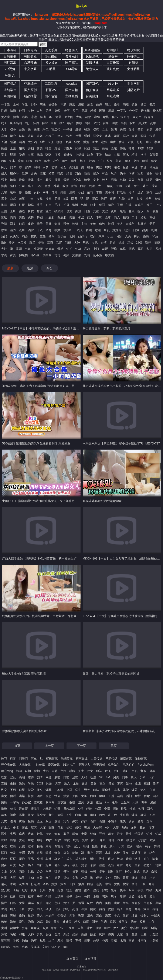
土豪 (13, 148)
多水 (108, 136)
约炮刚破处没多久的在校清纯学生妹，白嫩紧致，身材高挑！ (42, 616)
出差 (28, 249)
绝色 (90, 167)
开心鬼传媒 (9, 765)
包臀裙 (142, 224)
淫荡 (86, 142)
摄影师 (59, 211)
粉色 (45, 129)
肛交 (57, 777)
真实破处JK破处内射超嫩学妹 (102, 501)
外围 (22, 111)
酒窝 (31, 230)
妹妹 (22, 136)
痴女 (4, 167)
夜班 (114, 211)
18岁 (150, 148)
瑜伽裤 (113, 56)
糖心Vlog (7, 771)
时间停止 (113, 50)
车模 (123, 249)
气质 (152, 136)
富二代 (56, 129)
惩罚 (102, 205)
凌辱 (13, 192)
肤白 (108, 155)
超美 (40, 148)
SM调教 (72, 69)
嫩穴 (13, 136)
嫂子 (149, 205)
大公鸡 (32, 142)
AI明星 (51, 69)
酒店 (143, 104)
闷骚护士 (133, 56)
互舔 (126, 167)
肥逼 (74, 186)
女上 (96, 180)
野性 (57, 148)
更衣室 (6, 117)
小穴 (56, 161)
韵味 (13, 167)
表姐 (40, 136)
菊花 (90, 192)
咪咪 (48, 155)
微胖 (48, 186)
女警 (4, 192)
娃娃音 (117, 230)
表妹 (31, 136)
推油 (43, 117)
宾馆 (4, 136)
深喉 (50, 243)
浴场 (132, 192)
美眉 (118, 161)
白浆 (83, 186)
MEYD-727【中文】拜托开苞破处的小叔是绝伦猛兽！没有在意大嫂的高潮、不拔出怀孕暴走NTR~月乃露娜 (73, 328)
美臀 (48, 224)
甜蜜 (40, 211)
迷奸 (126, 771)
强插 (146, 236)
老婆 (22, 199)
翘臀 (78, 136)
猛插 (132, 129)
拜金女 (98, 136)
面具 (68, 142)
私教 (87, 249)
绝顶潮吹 (133, 50)
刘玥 (87, 255)
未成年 (130, 224)
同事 (125, 777)
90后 (58, 111)
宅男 (104, 142)
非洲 (143, 167)
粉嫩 (93, 111)
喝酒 (22, 142)
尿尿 (101, 236)
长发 (109, 161)
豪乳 (107, 230)
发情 (158, 129)
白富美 (154, 155)
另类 (116, 777)
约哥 (4, 123)
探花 (4, 758)
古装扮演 (113, 63)
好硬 (22, 205)
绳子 (40, 224)
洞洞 (37, 167)
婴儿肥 (85, 199)
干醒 (120, 205)
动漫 (93, 777)
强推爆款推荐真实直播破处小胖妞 (24, 731)
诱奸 (148, 243)
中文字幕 (30, 69)
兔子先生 (114, 765)
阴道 (57, 199)
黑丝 (48, 111)
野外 (34, 104)
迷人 (105, 180)
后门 (76, 111)
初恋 (96, 129)
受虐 (22, 155)
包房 (149, 249)
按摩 (48, 199)
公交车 (77, 180)
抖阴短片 (133, 90)
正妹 (158, 192)
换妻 (4, 186)
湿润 (13, 205)
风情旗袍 (92, 56)
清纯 (72, 192)
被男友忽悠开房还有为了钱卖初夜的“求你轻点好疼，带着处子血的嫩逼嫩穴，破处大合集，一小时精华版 (71, 386)
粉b (3, 161)
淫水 (126, 155)
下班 (99, 217)
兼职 (140, 249)
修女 (154, 161)
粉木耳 (157, 111)
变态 (152, 104)
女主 (137, 186)
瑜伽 (87, 173)
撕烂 (78, 211)
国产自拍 (72, 90)
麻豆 (34, 758)
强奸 (117, 771)
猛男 (149, 180)
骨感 (60, 249)
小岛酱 (35, 255)
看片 (48, 180)
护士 (81, 771)
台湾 (104, 243)
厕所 (111, 111)
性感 (79, 123)
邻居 (81, 217)
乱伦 (129, 783)
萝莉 (120, 783)
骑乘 (87, 180)
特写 (45, 123)
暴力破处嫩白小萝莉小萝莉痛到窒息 (106, 328)
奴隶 (93, 205)
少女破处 (51, 56)
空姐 (63, 771)
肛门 (101, 161)
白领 (105, 148)
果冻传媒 (67, 758)
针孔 (131, 142)
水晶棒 (22, 243)
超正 (117, 136)
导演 (4, 224)
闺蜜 (115, 123)
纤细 (63, 192)
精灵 (110, 186)
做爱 (31, 790)
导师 (54, 192)
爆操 (78, 129)
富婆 (13, 255)
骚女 (77, 142)
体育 (48, 230)
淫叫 (87, 136)
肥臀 (85, 111)
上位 (158, 205)
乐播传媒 (141, 758)
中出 (31, 199)
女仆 (37, 192)
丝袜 (99, 771)
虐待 (31, 777)
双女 (132, 123)
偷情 (156, 783)
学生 (25, 104)
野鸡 (92, 161)
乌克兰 (154, 167)
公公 (132, 180)
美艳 (22, 217)
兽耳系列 (72, 56)
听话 (95, 199)
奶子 (123, 173)
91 (41, 758)
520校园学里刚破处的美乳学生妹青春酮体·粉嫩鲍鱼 (36, 443)
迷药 (25, 117)
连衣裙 (145, 111)
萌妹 (43, 104)
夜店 (113, 199)
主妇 (84, 224)
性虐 (4, 111)
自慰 (22, 790)
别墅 (140, 180)
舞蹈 (40, 217)
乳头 (149, 173)
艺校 (54, 167)
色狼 (132, 211)
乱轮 (123, 180)
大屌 (135, 136)
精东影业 (82, 758)
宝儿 (12, 161)
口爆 (136, 230)
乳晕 (122, 199)
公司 (22, 186)
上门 (96, 249)
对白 (78, 173)
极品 (70, 123)
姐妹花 (83, 236)
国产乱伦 (92, 84)
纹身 (90, 155)
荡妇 (13, 186)
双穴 (97, 123)
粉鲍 (89, 230)
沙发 (69, 136)
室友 (4, 155)
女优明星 (133, 69)
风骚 (127, 161)
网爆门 (23, 758)
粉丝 (149, 199)
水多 (45, 167)
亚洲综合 (30, 84)
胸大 (47, 161)
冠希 (140, 173)
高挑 (124, 123)
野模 (114, 249)
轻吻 (36, 123)
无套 (58, 783)
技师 (111, 224)
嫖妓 (140, 192)
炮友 (90, 104)
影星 (32, 243)
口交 (66, 777)
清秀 (13, 230)
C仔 (27, 123)
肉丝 (99, 167)
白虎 (99, 104)
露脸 (72, 104)
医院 (143, 136)
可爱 (105, 173)
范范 (57, 255)
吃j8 (93, 236)
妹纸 (40, 155)
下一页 (81, 746)
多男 (131, 199)
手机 (57, 205)
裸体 (154, 186)
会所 (67, 111)
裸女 (137, 236)
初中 (13, 129)
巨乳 (135, 771)
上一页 (49, 746)
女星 (96, 211)
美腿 (94, 783)
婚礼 (143, 217)
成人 (4, 173)
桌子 (31, 186)
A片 (42, 142)
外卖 (152, 771)
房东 (122, 142)
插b (62, 123)
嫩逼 (85, 783)
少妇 (143, 777)
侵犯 (28, 192)
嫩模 (106, 117)
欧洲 (135, 167)
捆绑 (16, 117)
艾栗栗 (77, 255)
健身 (96, 173)
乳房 (154, 230)
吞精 (158, 249)
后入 (67, 783)
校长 (34, 236)
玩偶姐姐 (129, 765)
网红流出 (10, 63)
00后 (155, 236)
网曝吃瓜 (113, 90)
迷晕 (58, 117)
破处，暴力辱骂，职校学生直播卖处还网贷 (111, 673)
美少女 (143, 123)
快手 (40, 205)
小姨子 (50, 136)
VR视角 (10, 69)
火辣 (136, 161)
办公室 (133, 111)
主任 (43, 236)
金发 (138, 783)
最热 (30, 268)
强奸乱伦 (113, 69)
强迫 (22, 211)
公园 (4, 211)
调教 (88, 117)
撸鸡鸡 (82, 6)
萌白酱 (47, 255)
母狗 (158, 180)
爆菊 (81, 104)
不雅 (99, 155)
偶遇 (155, 211)
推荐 (4, 205)
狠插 (145, 161)
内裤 (132, 173)
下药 (13, 790)
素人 (134, 777)
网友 (13, 224)
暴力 (69, 211)
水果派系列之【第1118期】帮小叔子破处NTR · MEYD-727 (121, 443)
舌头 (34, 173)
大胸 (79, 117)
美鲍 (93, 224)
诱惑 (123, 129)
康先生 (137, 117)
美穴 (12, 243)
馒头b (67, 230)
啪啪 (60, 142)
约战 (87, 148)
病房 (113, 142)
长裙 (4, 142)
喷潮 (21, 161)
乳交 (4, 790)
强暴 (114, 180)
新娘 (130, 243)
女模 (40, 199)
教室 (4, 230)
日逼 (87, 211)
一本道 (6, 104)
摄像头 (53, 104)
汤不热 (98, 255)
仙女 (63, 167)
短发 (140, 199)
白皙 (13, 199)
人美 (128, 236)
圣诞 (140, 129)
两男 (74, 199)
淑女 (108, 104)
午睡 (129, 205)
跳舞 (31, 217)
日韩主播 (10, 56)
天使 (51, 142)
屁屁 (108, 167)
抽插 (13, 111)
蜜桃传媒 (52, 758)
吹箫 (4, 777)
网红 (48, 777)
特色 (38, 161)
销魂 (22, 148)
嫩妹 (22, 783)
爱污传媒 (54, 765)
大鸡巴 (139, 205)
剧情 (40, 777)
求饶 (99, 192)
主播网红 (133, 84)
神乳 (57, 186)
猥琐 (126, 217)
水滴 (4, 255)
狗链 (75, 224)
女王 (31, 155)
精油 (135, 155)
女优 (95, 243)
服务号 (14, 173)
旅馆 (149, 192)
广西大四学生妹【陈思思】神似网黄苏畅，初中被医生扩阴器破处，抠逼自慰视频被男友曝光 (63, 558)
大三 (101, 186)
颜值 (4, 148)
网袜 (45, 192)
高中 (153, 123)
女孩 (117, 155)
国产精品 (72, 63)
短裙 (13, 142)
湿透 (117, 167)
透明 (114, 129)
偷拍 (37, 771)
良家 (119, 236)
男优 (86, 243)
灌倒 (66, 224)
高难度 (74, 167)
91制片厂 (69, 765)
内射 (54, 771)
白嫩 (22, 129)
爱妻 (108, 217)
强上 (4, 180)
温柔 (48, 211)
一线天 (78, 230)
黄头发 (14, 236)
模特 (72, 771)
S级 (39, 186)
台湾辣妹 (30, 63)
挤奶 (157, 243)
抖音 (13, 758)
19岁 (141, 148)
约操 (78, 148)
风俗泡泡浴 (92, 50)
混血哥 (125, 117)
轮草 (31, 205)
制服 (143, 771)
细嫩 (57, 230)
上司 (16, 104)
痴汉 (140, 211)
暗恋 (60, 173)
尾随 (123, 211)
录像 (22, 180)
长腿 (135, 104)
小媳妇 (80, 155)
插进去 (68, 155)
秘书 (115, 117)
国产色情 (51, 96)
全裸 (54, 123)
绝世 (69, 173)
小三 (110, 236)
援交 (40, 790)
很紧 (57, 155)
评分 (50, 268)
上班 (13, 211)
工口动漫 (51, 84)
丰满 (63, 104)
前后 (22, 224)
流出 (40, 180)
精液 (111, 205)
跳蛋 (139, 243)
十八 (40, 230)
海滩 (75, 205)
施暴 (13, 180)
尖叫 (51, 236)
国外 (65, 161)
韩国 (19, 771)
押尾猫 (23, 255)
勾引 (88, 123)
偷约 (102, 224)
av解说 (10, 75)
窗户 (28, 167)
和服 (68, 243)
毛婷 (66, 255)
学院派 (68, 148)
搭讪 (111, 783)
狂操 (29, 161)
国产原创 (30, 90)
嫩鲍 (98, 230)
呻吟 (132, 148)
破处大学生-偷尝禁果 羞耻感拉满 (24, 673)
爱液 (114, 148)
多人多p (51, 63)
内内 (13, 217)
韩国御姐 (30, 56)
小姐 (81, 192)
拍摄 (66, 205)
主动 (119, 186)
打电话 (121, 192)
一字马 (122, 111)
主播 (13, 783)
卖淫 (105, 211)
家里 (157, 142)
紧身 (4, 199)
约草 (78, 249)
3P (101, 777)
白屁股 (62, 217)
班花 (43, 173)
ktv (50, 117)
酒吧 (132, 249)
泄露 (31, 180)
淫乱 (13, 777)
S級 (66, 199)
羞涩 (105, 249)
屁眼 (13, 155)
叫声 (48, 205)
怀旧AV (51, 90)
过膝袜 (134, 63)
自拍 (28, 771)
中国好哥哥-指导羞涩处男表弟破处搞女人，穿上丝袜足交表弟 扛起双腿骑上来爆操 (57, 501)
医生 (95, 142)
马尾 (59, 243)
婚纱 (121, 243)
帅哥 (57, 180)
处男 (146, 186)
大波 (4, 249)
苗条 (106, 123)
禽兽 (57, 224)
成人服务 (81, 859)
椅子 (83, 161)
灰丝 (96, 148)
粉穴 (127, 230)
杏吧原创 (99, 765)
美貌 (72, 217)
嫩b (3, 243)
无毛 (152, 224)
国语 (102, 111)
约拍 (69, 249)
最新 (66, 180)
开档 (31, 148)
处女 (90, 771)
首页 (17, 746)
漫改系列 (51, 50)
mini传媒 (40, 765)
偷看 (117, 104)
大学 (4, 129)
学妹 (31, 783)
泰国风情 (10, 96)
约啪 (92, 186)
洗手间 (109, 192)
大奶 (152, 777)
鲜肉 (149, 142)
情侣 (46, 771)
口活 (135, 217)
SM (108, 777)
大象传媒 (25, 765)
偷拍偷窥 (92, 90)
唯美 (48, 148)
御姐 (147, 783)
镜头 (74, 161)
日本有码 (10, 50)
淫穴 (126, 136)
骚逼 (87, 129)
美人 (120, 224)
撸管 (157, 199)
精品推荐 (30, 96)
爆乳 (48, 790)
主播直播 (72, 96)
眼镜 (65, 186)
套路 (72, 236)
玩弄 (114, 173)
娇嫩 (123, 148)
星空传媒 (126, 758)
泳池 (34, 117)
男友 (31, 211)
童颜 (19, 249)
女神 (31, 111)
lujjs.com (42, 15)
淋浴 (143, 155)
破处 (128, 186)
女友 (105, 129)
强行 (158, 173)
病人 (90, 217)
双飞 (108, 771)
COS (40, 783)
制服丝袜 (92, 63)
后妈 (4, 236)
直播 (4, 783)
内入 (117, 217)
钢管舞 (50, 249)
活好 (25, 173)
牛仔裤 (68, 129)
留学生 (62, 236)
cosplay (72, 84)
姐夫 (60, 136)
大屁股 (50, 217)
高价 (152, 217)
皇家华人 (84, 765)
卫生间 (69, 117)
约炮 (49, 783)
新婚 (112, 243)
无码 (84, 777)
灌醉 (97, 117)
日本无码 (30, 50)
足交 (75, 777)
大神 (77, 243)
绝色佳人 (72, 50)
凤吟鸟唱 (16, 123)
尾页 (114, 746)
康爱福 (109, 255)
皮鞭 (31, 224)
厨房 (149, 129)
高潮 (22, 777)
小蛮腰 (38, 249)
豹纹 (4, 217)
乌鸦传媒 (111, 758)
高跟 (102, 783)
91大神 (113, 84)
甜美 (145, 230)
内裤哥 (149, 117)
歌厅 (104, 199)
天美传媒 (96, 758)
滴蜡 (126, 104)
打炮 (140, 142)
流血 (22, 230)
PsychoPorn (145, 765)
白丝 (40, 111)
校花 (51, 173)
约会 (25, 236)
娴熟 (41, 243)
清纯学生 (10, 90)
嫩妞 (37, 129)
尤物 (76, 783)
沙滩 (84, 205)
